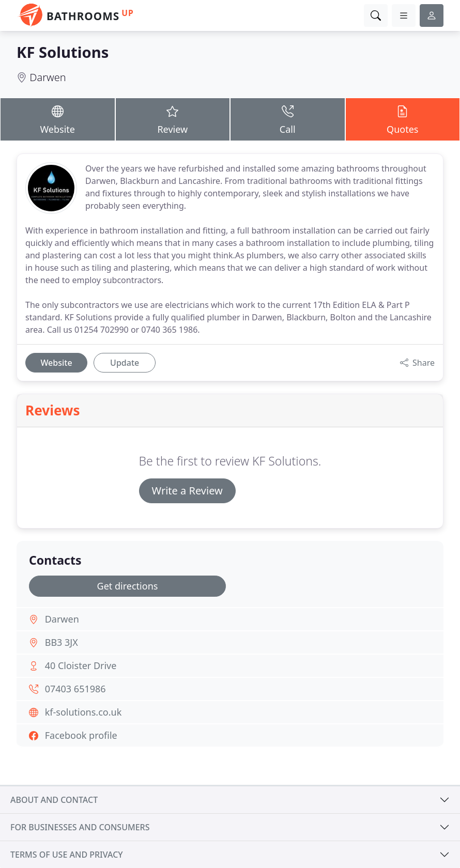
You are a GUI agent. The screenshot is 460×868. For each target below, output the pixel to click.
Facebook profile (81, 735)
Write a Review (187, 491)
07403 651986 (75, 689)
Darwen (48, 77)
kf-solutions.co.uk (83, 712)
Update (125, 363)
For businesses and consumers (80, 827)
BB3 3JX (62, 642)
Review (173, 119)
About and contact (54, 800)
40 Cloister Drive (81, 665)
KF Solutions (63, 52)
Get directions (128, 586)
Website (58, 119)
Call (288, 119)
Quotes (403, 119)
